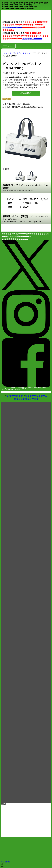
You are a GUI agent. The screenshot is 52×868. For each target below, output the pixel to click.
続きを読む (26, 93)
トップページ (9, 53)
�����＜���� (32, 39)
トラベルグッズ (23, 53)
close (4, 804)
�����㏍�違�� (12, 27)
